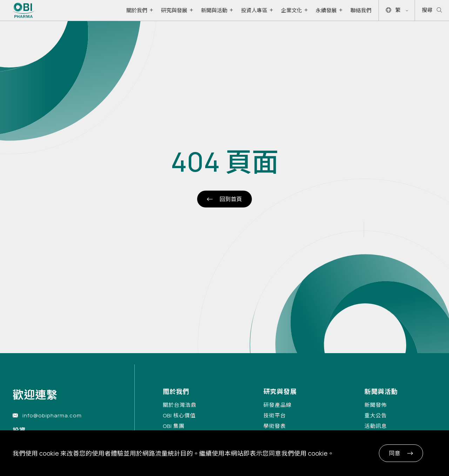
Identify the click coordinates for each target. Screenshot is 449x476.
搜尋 (432, 10)
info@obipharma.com (52, 415)
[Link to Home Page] (24, 10)
